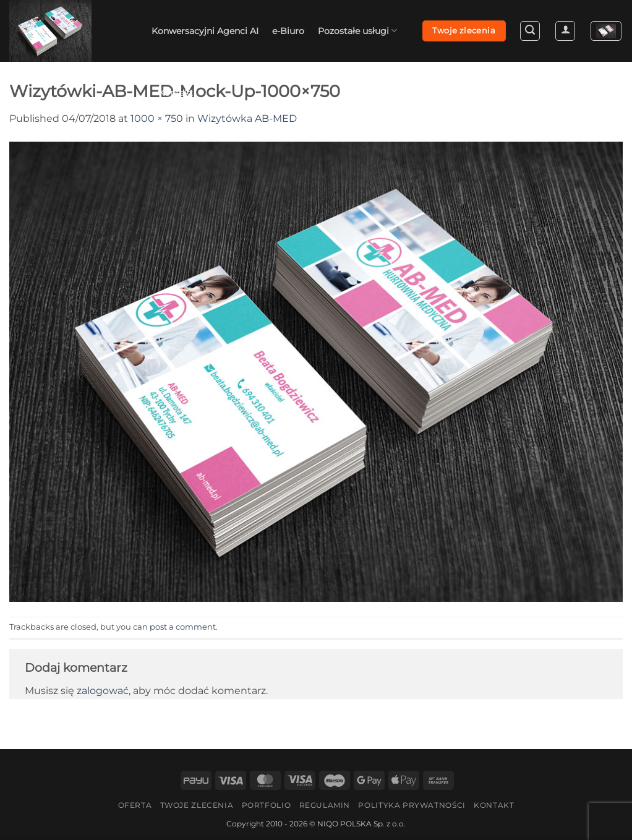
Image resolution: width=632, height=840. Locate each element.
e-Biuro (288, 31)
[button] (530, 31)
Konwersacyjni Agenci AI (205, 31)
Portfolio (267, 805)
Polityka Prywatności (412, 805)
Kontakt (176, 93)
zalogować (103, 691)
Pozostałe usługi (357, 31)
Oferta (135, 805)
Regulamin (325, 805)
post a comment (183, 627)
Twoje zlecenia (197, 805)
